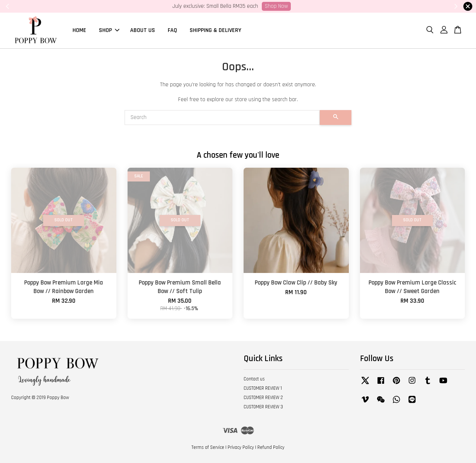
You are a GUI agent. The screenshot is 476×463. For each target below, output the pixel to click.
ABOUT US (143, 30)
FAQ (172, 30)
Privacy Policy (241, 447)
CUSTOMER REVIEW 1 (263, 389)
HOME (79, 30)
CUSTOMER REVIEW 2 (263, 398)
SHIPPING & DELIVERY (216, 30)
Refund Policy (271, 447)
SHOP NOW (348, 6)
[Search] (222, 118)
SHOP (109, 30)
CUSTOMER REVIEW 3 (263, 407)
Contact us (254, 379)
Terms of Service (208, 447)
